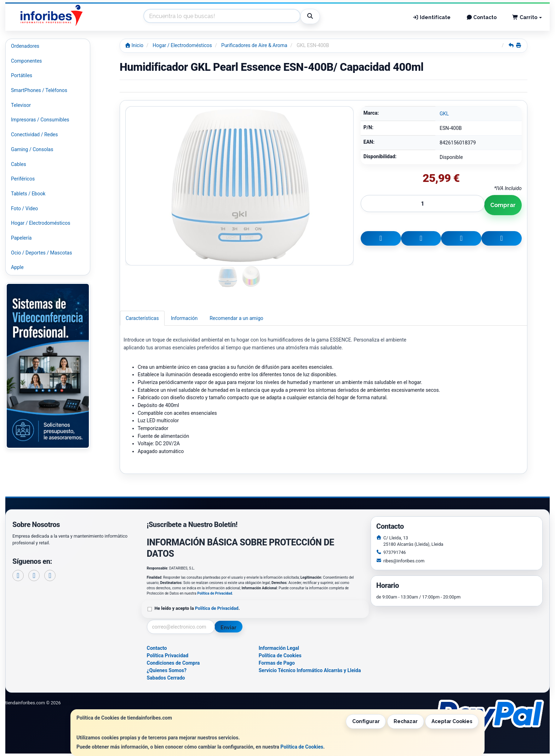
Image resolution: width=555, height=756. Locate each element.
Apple (17, 267)
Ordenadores (25, 46)
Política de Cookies (302, 747)
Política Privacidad (168, 655)
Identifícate (431, 17)
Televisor (21, 105)
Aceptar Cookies (452, 721)
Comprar (503, 205)
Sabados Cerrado (166, 678)
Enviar (228, 628)
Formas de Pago (277, 663)
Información (184, 318)
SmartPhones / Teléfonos (39, 90)
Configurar (366, 721)
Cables (19, 164)
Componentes (26, 61)
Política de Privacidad (214, 593)
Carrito (527, 17)
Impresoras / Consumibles (40, 120)
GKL (444, 114)
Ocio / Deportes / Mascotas (41, 253)
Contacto (482, 17)
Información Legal (279, 648)
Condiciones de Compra (173, 663)
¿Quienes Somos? (167, 670)
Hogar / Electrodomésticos (41, 223)
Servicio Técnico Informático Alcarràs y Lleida (310, 670)
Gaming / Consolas (32, 149)
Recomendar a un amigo (236, 318)
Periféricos (23, 179)
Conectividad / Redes (34, 134)
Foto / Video (24, 208)
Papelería (21, 238)
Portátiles (22, 75)
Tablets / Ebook (28, 194)
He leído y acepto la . (197, 608)
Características (142, 318)
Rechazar (406, 721)
